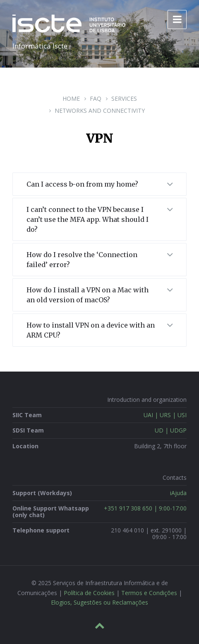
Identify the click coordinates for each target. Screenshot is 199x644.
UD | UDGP (171, 430)
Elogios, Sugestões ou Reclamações (99, 602)
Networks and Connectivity (100, 111)
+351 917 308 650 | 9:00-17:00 (145, 508)
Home (71, 98)
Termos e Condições (149, 593)
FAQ (96, 98)
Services (124, 98)
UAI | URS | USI (165, 415)
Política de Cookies (89, 593)
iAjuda (178, 493)
